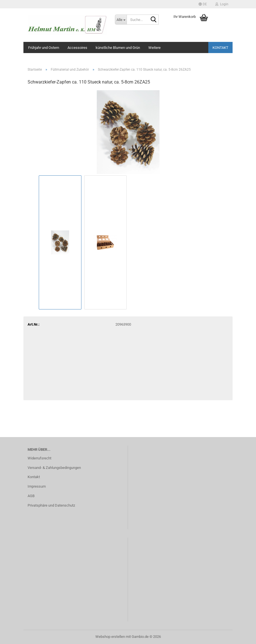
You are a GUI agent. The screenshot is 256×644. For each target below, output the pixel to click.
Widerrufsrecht (39, 458)
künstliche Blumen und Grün (118, 48)
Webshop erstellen (110, 637)
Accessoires (77, 48)
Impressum (37, 486)
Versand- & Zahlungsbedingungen (54, 468)
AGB (31, 496)
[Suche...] (121, 20)
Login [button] (222, 4)
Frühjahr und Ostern (44, 48)
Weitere (154, 48)
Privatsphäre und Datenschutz (51, 505)
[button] (203, 4)
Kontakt (220, 48)
